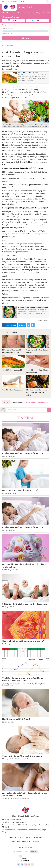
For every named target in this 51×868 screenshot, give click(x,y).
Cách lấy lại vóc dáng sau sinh (13, 390)
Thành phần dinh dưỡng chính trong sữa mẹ (22, 756)
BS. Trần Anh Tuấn (8, 722)
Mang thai (10, 13)
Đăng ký (34, 852)
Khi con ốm (16, 841)
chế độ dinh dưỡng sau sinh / (37, 402)
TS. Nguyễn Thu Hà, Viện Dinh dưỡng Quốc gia (16, 759)
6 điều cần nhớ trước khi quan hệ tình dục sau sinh (25, 604)
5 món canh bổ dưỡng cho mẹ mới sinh (33, 308)
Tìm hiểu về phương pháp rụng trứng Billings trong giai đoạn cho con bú (23, 679)
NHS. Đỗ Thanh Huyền (9, 456)
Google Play (39, 20)
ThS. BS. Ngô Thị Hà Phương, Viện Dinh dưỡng (16, 799)
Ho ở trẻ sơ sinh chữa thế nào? (16, 719)
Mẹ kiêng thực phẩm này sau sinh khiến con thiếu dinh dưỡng (37, 393)
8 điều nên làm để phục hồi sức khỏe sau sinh (23, 453)
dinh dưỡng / (18, 402)
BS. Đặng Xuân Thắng (9, 493)
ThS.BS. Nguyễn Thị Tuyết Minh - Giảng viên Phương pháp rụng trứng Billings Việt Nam (23, 684)
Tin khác (25, 418)
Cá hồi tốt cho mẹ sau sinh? (29, 73)
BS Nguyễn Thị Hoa (10, 69)
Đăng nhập (25, 38)
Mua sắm (36, 841)
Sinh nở (19, 13)
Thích (23, 325)
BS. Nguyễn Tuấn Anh (9, 607)
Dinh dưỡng (36, 13)
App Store (15, 20)
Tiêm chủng (26, 841)
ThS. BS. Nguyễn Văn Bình (10, 570)
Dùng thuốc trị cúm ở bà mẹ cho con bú (20, 490)
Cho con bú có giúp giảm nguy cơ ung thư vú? (23, 641)
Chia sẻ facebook (11, 325)
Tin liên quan (10, 332)
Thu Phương (6, 644)
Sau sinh (27, 13)
